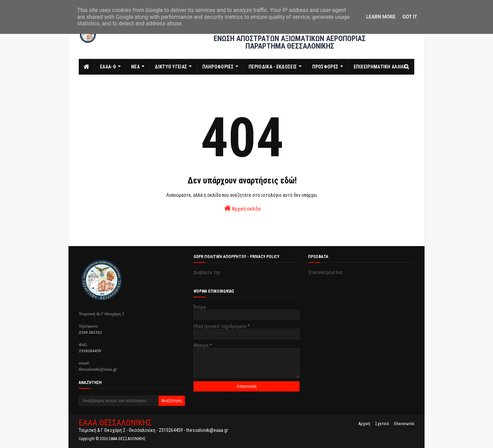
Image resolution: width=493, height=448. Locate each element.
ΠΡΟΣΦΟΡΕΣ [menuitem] (325, 67)
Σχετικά (382, 424)
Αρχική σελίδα (242, 208)
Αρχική (364, 424)
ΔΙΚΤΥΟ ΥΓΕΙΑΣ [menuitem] (171, 67)
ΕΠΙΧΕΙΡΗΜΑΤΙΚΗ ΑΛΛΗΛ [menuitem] (380, 67)
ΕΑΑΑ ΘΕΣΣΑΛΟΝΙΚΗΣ (115, 423)
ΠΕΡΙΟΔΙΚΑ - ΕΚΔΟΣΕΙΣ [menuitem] (273, 67)
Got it (410, 17)
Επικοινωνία (404, 424)
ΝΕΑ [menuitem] (135, 67)
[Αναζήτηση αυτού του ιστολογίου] (119, 401)
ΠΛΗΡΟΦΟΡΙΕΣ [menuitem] (218, 67)
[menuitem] (87, 67)
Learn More (381, 17)
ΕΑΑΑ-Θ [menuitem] (108, 67)
